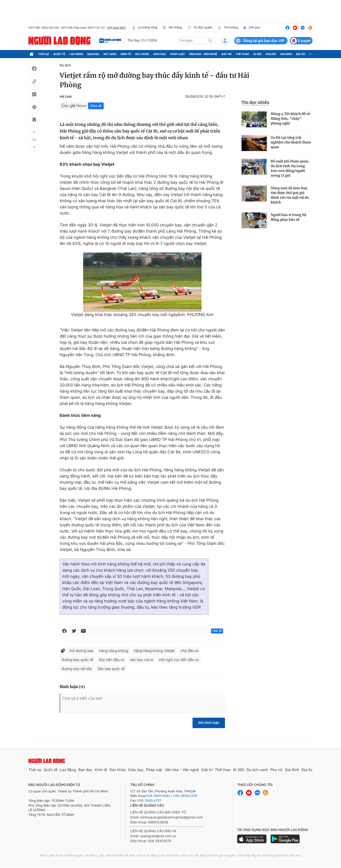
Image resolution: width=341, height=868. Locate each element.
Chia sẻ (96, 106)
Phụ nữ (271, 54)
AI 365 (257, 54)
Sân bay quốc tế (111, 669)
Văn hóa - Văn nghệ (203, 54)
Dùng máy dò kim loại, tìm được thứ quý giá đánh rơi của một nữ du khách (290, 195)
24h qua (251, 28)
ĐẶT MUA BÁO (116, 28)
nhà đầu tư (189, 651)
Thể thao (242, 54)
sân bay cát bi (142, 660)
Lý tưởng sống (144, 28)
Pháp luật (178, 54)
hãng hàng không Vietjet (155, 651)
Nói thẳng (172, 28)
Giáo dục (160, 54)
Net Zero (110, 54)
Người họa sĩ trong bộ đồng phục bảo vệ (289, 217)
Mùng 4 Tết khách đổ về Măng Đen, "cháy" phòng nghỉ (290, 119)
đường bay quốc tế (77, 660)
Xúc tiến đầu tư (111, 660)
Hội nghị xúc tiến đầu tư (179, 660)
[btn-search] (210, 41)
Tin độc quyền (200, 28)
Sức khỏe (142, 54)
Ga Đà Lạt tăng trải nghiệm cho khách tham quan (291, 142)
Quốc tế (59, 54)
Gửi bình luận (209, 723)
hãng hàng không (114, 651)
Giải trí (226, 54)
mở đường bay (81, 651)
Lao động (76, 54)
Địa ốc (301, 54)
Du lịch (65, 65)
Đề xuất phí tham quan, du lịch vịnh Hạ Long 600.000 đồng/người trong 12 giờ (290, 168)
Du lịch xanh (257, 770)
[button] (34, 132)
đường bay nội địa (77, 669)
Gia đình (286, 54)
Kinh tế (126, 54)
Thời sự (44, 54)
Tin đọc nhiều (255, 102)
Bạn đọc (93, 54)
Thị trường (228, 28)
